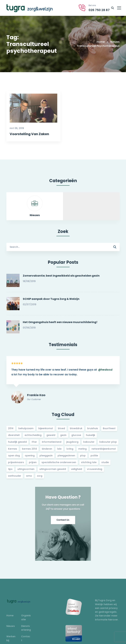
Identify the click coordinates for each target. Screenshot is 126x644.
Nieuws (115, 42)
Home (101, 42)
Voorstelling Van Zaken (29, 134)
